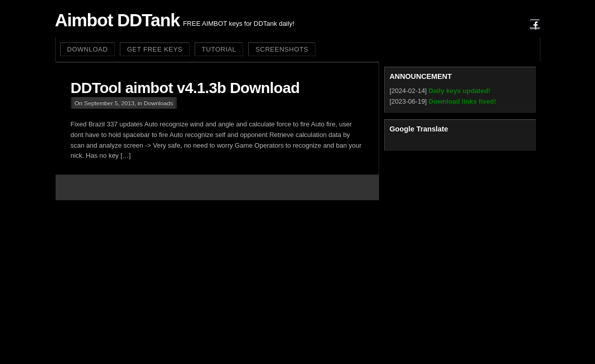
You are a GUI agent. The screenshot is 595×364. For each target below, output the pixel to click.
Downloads (159, 103)
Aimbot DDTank (118, 20)
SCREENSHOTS (282, 49)
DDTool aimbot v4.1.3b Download (185, 88)
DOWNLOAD (88, 49)
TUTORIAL (219, 49)
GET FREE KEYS (155, 49)
